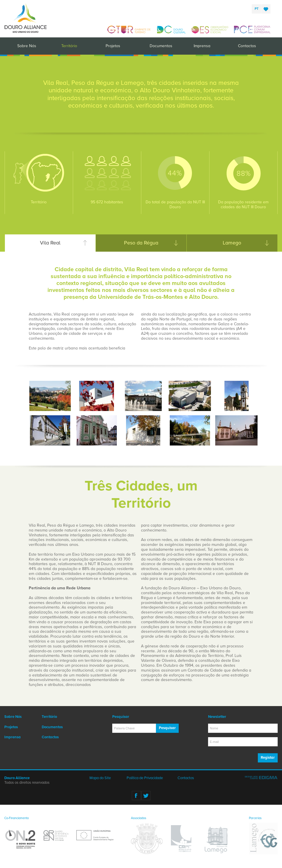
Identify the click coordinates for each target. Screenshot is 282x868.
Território (69, 46)
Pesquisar (167, 728)
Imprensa (202, 46)
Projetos (113, 46)
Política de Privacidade (145, 778)
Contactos (247, 46)
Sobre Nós (27, 46)
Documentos (161, 46)
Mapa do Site (100, 778)
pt (257, 9)
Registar (268, 758)
